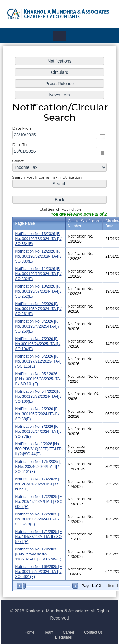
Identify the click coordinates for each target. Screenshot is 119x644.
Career (68, 632)
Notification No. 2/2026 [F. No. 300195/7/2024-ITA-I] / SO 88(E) (37, 413)
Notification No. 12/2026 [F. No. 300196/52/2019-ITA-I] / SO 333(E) (38, 257)
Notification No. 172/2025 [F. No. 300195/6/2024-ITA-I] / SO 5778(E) (39, 517)
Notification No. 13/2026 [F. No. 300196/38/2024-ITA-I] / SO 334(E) (38, 240)
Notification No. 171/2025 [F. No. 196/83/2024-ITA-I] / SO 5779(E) (39, 534)
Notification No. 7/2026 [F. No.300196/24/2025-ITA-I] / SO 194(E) (38, 344)
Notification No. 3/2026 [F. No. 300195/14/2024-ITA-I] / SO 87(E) (38, 430)
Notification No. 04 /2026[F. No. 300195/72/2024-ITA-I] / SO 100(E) (38, 396)
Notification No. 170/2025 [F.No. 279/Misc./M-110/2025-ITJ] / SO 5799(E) (38, 552)
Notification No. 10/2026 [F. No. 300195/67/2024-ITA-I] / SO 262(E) (38, 292)
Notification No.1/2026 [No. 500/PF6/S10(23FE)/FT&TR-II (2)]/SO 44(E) (39, 448)
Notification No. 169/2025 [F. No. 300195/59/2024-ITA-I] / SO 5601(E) (39, 569)
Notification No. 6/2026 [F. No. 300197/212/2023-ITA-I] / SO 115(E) (38, 361)
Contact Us (93, 632)
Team (49, 632)
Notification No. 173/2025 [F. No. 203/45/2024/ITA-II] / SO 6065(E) (39, 500)
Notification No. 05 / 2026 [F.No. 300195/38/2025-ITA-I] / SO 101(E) (38, 378)
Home (30, 632)
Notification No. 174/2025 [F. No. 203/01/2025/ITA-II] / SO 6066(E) (39, 482)
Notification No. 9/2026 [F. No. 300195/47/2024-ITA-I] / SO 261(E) (38, 309)
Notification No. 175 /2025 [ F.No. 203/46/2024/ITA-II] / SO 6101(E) (38, 465)
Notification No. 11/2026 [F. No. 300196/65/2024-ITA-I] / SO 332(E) (38, 274)
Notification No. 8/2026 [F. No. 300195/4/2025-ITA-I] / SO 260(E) (37, 326)
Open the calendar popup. (102, 139)
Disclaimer (63, 637)
